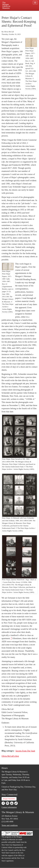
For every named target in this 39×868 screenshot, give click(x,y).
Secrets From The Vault (25, 751)
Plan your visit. (6, 12)
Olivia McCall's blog (10, 756)
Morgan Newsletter (9, 799)
